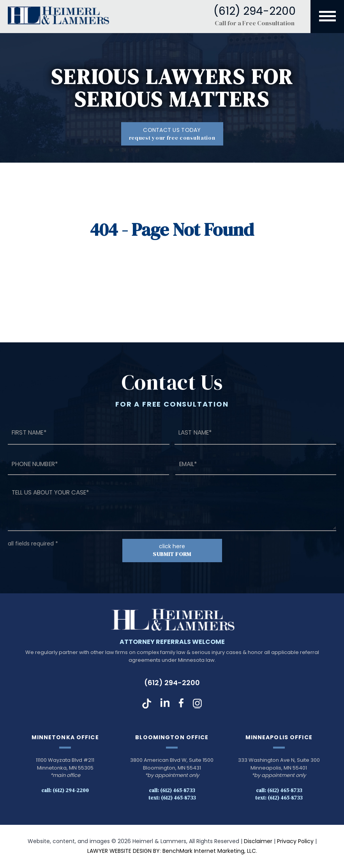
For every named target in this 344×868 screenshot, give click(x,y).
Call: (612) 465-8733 (172, 790)
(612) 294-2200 (172, 683)
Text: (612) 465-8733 (172, 798)
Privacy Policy (295, 841)
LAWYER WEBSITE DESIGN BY (123, 851)
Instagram (197, 704)
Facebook (181, 704)
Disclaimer (258, 841)
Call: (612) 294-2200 (65, 790)
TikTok (147, 704)
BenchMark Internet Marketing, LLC (209, 851)
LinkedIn (165, 704)
